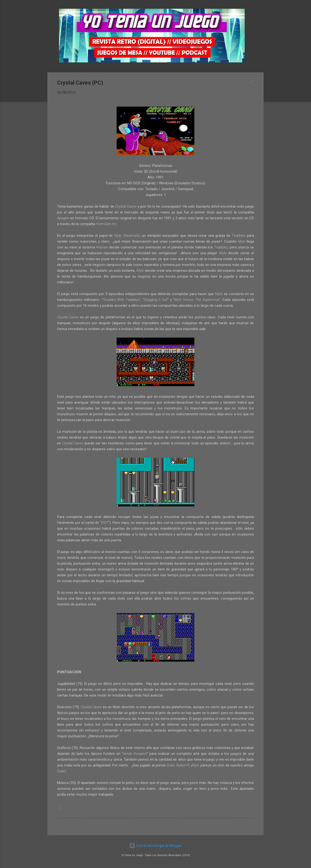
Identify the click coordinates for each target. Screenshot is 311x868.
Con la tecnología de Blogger (156, 846)
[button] (251, 83)
